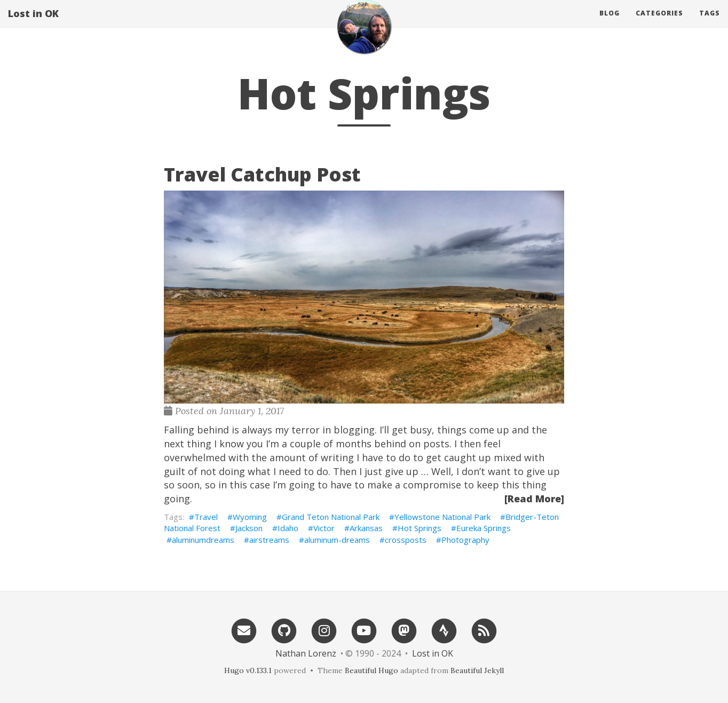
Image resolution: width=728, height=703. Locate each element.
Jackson (249, 528)
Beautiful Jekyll (477, 670)
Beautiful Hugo (371, 670)
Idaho (288, 528)
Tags (710, 24)
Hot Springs (420, 528)
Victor (324, 528)
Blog (610, 24)
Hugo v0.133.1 (248, 670)
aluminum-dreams (337, 540)
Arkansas (366, 528)
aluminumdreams (203, 540)
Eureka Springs (484, 528)
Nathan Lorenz (306, 653)
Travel (206, 517)
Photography (465, 540)
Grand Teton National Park (331, 517)
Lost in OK (33, 24)
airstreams (269, 540)
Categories (659, 24)
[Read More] (534, 499)
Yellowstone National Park (442, 517)
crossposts (406, 540)
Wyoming (250, 517)
